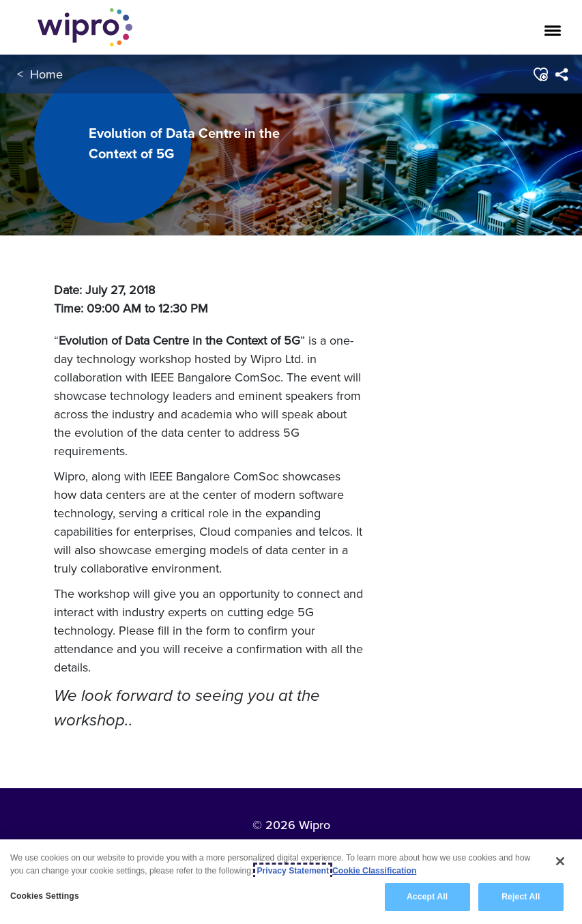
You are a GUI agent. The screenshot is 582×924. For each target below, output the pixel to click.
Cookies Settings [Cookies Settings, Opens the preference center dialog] (45, 896)
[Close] (560, 861)
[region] (291, 882)
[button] (540, 74)
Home (46, 74)
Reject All (521, 897)
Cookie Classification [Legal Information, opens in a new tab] (374, 871)
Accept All (427, 897)
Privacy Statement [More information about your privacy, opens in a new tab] (293, 871)
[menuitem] (561, 74)
